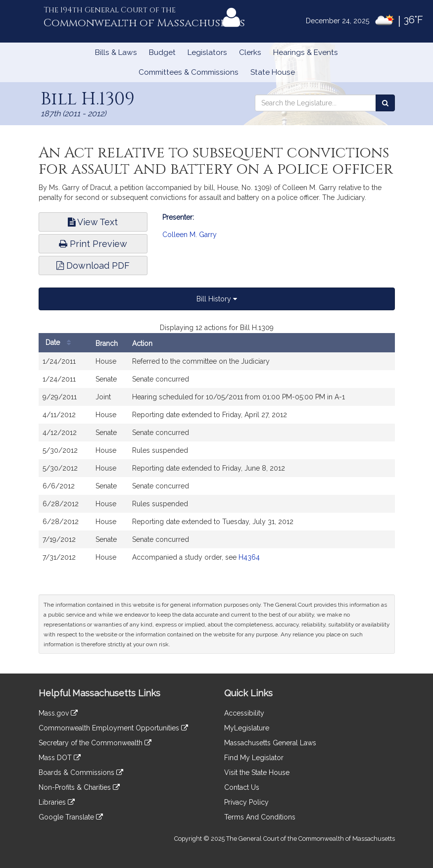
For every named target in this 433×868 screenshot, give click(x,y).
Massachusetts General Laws (270, 743)
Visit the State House (257, 772)
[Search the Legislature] (385, 103)
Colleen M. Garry (190, 235)
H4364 (249, 557)
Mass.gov (58, 713)
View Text (93, 222)
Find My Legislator (254, 758)
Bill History (217, 299)
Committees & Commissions (189, 72)
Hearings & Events (306, 52)
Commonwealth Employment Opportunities (113, 728)
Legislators (207, 52)
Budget (162, 52)
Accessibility (244, 713)
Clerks (250, 52)
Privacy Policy (246, 802)
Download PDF (93, 265)
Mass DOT (60, 758)
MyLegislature (247, 728)
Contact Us (242, 787)
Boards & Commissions (81, 772)
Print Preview (93, 244)
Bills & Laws (116, 52)
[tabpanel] (217, 449)
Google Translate (71, 817)
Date (61, 343)
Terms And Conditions (260, 817)
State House (273, 72)
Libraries (57, 802)
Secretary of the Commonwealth (95, 743)
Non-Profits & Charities (79, 787)
